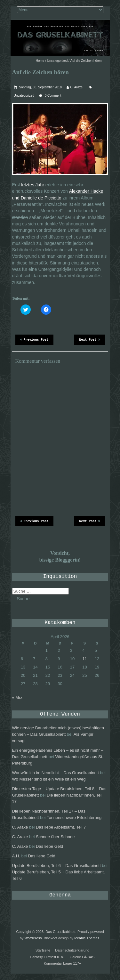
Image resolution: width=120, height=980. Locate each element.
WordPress (33, 938)
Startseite (43, 950)
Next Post (89, 339)
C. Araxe (76, 87)
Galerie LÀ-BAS (82, 957)
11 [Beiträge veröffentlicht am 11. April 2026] (84, 659)
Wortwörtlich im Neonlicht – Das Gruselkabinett (56, 773)
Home (40, 61)
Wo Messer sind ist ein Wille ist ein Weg (49, 779)
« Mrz (17, 697)
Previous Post (34, 339)
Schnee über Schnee (55, 837)
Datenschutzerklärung (72, 950)
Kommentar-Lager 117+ (62, 963)
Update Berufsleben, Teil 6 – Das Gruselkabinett (56, 866)
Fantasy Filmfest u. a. (47, 957)
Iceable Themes (87, 938)
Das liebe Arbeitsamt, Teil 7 (61, 827)
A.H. (16, 856)
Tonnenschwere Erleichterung (74, 818)
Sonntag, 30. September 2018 (40, 87)
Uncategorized (57, 61)
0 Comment (53, 96)
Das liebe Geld (49, 846)
